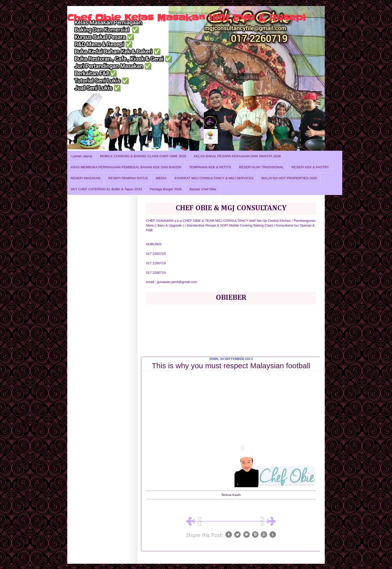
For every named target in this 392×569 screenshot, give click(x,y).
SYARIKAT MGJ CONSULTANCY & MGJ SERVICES (214, 178)
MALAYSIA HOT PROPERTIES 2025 (289, 178)
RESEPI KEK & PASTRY (310, 167)
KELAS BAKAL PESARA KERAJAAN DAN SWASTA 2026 (237, 156)
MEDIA (161, 178)
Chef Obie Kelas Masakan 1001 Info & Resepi (186, 18)
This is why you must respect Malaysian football (231, 366)
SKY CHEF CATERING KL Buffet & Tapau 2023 (106, 189)
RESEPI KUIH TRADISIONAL (261, 167)
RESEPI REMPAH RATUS (128, 178)
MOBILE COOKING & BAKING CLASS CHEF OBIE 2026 (143, 156)
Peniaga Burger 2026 (166, 189)
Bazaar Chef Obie (203, 189)
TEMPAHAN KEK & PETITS (210, 167)
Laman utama (82, 156)
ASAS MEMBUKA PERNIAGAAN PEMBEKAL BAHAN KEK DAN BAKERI (126, 167)
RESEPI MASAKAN (86, 178)
